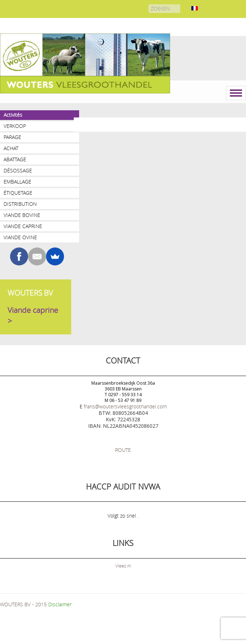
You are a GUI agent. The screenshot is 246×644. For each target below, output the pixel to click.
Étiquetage (18, 193)
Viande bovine (22, 215)
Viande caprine (23, 226)
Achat (11, 148)
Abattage (15, 159)
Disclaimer (60, 604)
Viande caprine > (33, 315)
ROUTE (123, 450)
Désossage (18, 170)
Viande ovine (20, 237)
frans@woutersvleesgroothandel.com (125, 406)
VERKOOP (15, 126)
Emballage (17, 182)
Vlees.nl (123, 566)
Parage (12, 137)
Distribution (20, 204)
